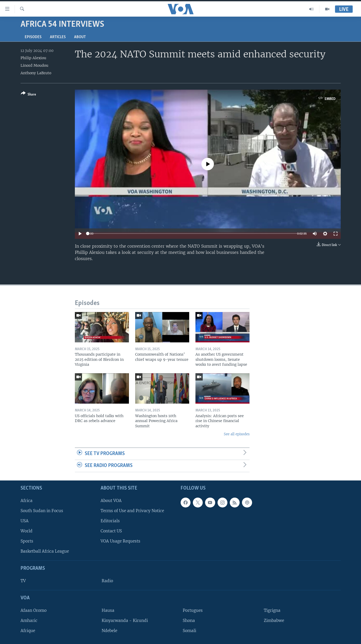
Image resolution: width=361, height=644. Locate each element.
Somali (189, 631)
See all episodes (237, 434)
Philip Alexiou (33, 58)
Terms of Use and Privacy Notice (132, 511)
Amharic (29, 621)
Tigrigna (272, 610)
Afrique (28, 631)
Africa (27, 501)
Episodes (33, 37)
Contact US (111, 531)
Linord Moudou (34, 65)
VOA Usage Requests (120, 541)
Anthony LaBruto (36, 73)
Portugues (193, 610)
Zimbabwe (274, 621)
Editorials (110, 521)
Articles (58, 37)
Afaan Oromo (34, 610)
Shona (189, 621)
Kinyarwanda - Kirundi (125, 621)
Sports (27, 541)
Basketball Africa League (45, 551)
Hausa (108, 610)
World (27, 531)
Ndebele (109, 631)
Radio (107, 581)
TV (23, 581)
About (80, 37)
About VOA (111, 501)
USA (25, 521)
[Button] (28, 95)
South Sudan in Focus (42, 511)
